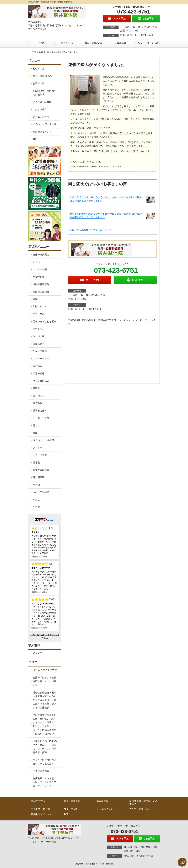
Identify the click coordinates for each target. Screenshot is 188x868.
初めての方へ (68, 43)
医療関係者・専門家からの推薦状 (45, 93)
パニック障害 (40, 455)
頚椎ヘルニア (40, 307)
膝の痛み (37, 403)
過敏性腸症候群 (41, 284)
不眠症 (36, 500)
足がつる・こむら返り (45, 322)
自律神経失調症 (41, 255)
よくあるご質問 (41, 117)
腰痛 (35, 433)
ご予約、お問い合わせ (146, 43)
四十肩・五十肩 (41, 418)
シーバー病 (39, 336)
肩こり (36, 425)
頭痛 (35, 299)
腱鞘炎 (36, 388)
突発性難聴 (39, 277)
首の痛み (37, 366)
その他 (36, 507)
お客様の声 (120, 43)
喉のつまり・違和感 (43, 440)
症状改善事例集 (41, 771)
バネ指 (36, 485)
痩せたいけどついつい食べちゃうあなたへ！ (45, 762)
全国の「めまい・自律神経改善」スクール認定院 (45, 681)
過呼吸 (36, 463)
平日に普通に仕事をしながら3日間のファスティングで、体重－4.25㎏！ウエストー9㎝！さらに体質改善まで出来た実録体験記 (45, 724)
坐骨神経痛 (39, 373)
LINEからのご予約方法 (45, 670)
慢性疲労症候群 (41, 292)
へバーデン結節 (41, 492)
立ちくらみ (39, 329)
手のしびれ (39, 314)
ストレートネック (42, 359)
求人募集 (37, 653)
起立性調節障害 (41, 470)
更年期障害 (39, 477)
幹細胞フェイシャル (43, 132)
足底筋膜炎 (39, 344)
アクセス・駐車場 (42, 102)
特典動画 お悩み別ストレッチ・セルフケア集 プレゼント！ (45, 782)
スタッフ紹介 (40, 109)
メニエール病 (40, 269)
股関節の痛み (40, 411)
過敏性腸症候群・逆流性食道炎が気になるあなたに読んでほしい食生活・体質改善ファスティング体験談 (45, 700)
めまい (36, 262)
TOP (41, 43)
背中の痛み (39, 396)
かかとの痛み (40, 351)
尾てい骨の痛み (41, 381)
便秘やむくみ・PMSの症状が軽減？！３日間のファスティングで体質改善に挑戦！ (45, 747)
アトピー (37, 448)
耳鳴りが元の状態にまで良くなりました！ (92, 230)
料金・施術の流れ (94, 43)
